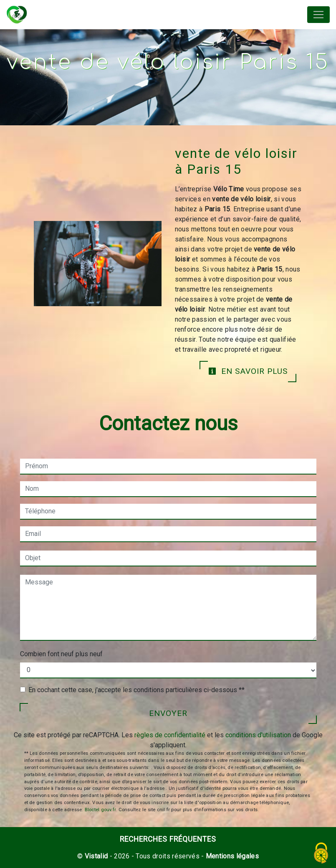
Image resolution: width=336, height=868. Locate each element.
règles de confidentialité (170, 735)
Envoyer (168, 713)
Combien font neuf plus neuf (61, 654)
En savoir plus (248, 371)
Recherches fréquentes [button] (168, 839)
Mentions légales (231, 856)
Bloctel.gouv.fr (100, 810)
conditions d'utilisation (258, 735)
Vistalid (96, 856)
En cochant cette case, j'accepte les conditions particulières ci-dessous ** (136, 690)
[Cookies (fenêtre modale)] (321, 854)
